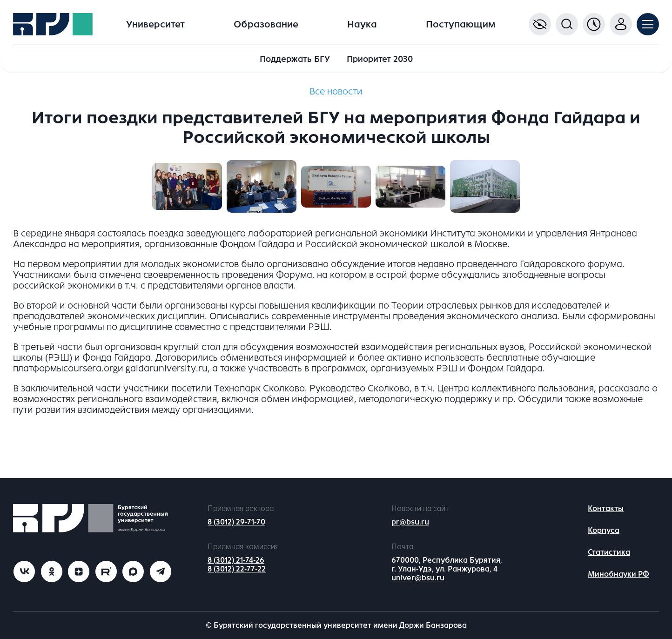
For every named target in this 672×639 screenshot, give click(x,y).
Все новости (336, 91)
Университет (155, 24)
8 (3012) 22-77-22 (237, 569)
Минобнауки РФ (618, 574)
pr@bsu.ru (410, 522)
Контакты (606, 508)
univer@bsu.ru (418, 578)
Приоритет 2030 (380, 59)
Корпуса (604, 530)
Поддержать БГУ (295, 59)
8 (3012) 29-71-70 (236, 522)
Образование (266, 24)
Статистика (609, 552)
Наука (362, 24)
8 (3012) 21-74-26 (236, 560)
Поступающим (460, 24)
